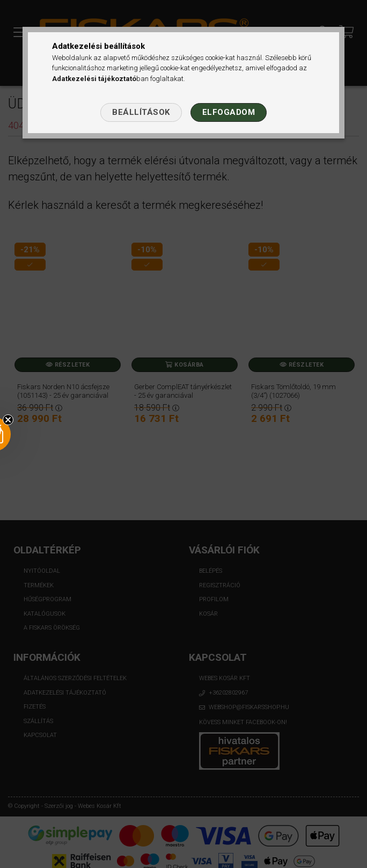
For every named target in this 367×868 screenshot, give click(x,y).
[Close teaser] (8, 420)
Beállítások (141, 112)
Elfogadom (229, 112)
